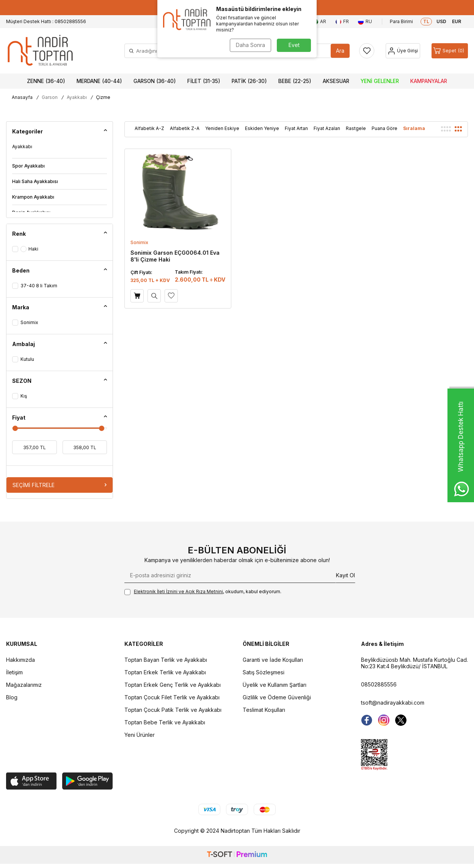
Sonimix (139, 242)
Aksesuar (336, 81)
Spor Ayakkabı (28, 166)
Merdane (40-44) (99, 81)
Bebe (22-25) (295, 81)
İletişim (14, 672)
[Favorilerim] (367, 51)
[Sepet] (450, 51)
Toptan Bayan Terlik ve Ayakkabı (166, 660)
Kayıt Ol (345, 575)
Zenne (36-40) (46, 81)
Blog (12, 697)
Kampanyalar (429, 81)
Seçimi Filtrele (60, 485)
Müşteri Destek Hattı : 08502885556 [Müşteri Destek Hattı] (46, 21)
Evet (294, 45)
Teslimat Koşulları (264, 710)
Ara (340, 51)
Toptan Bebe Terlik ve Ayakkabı (165, 722)
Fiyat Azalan (327, 128)
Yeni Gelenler (380, 81)
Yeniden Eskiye (222, 128)
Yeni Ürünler (140, 735)
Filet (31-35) (204, 81)
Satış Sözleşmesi (264, 672)
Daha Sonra (250, 45)
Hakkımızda (20, 660)
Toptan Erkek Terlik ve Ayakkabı (165, 672)
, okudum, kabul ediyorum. (203, 592)
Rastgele (356, 128)
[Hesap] (403, 51)
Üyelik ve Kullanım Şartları (275, 685)
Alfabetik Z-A (185, 128)
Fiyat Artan (296, 128)
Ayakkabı (77, 97)
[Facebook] (367, 720)
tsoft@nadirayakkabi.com (393, 703)
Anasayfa (22, 97)
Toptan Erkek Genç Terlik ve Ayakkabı (173, 685)
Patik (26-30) (249, 81)
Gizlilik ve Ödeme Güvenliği (277, 697)
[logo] (40, 51)
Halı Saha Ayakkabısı (35, 181)
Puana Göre (385, 128)
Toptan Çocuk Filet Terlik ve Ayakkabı (172, 697)
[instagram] (384, 720)
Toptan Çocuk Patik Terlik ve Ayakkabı (173, 710)
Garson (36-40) (155, 81)
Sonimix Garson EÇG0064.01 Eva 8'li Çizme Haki (175, 256)
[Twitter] (401, 720)
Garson (50, 97)
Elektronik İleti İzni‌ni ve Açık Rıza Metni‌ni (178, 591)
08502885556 (379, 684)
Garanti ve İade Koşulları (273, 660)
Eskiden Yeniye (262, 128)
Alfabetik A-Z (149, 128)
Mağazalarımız (24, 685)
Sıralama (414, 128)
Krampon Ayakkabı (33, 197)
